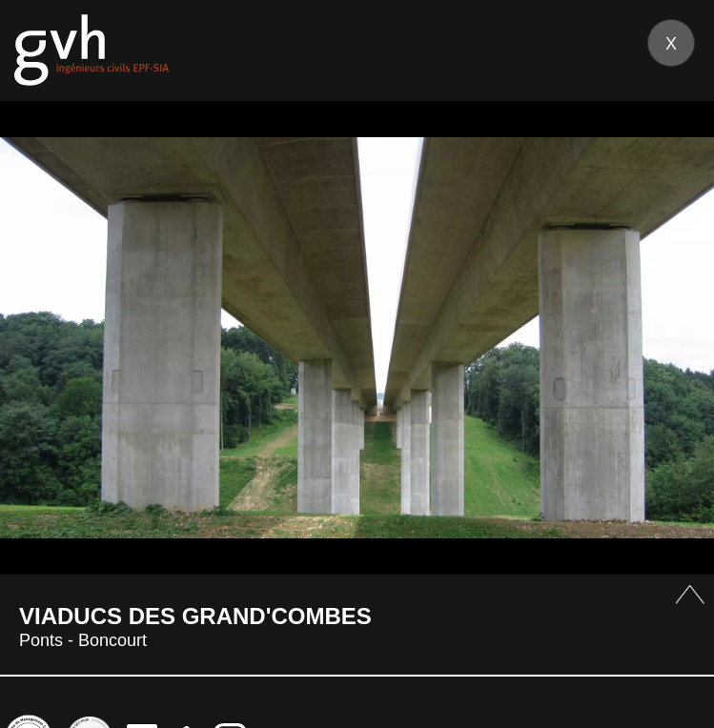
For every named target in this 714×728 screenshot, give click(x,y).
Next (676, 337)
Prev (38, 337)
